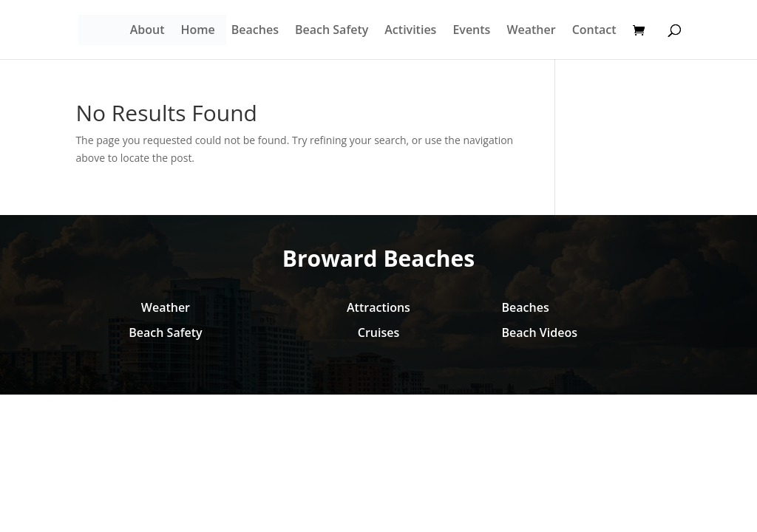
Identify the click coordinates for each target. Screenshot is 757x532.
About (147, 31)
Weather (531, 31)
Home (198, 31)
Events (471, 31)
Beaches (255, 31)
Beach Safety (332, 31)
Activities (410, 31)
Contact (594, 31)
